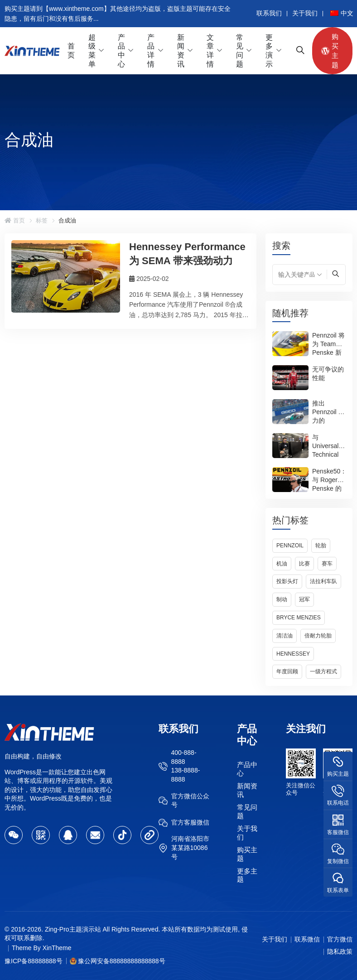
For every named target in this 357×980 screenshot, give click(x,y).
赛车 (327, 564)
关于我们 (305, 13)
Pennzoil (290, 546)
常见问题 (240, 51)
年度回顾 (287, 671)
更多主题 (247, 875)
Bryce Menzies (299, 618)
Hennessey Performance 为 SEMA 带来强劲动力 (187, 254)
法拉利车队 (323, 581)
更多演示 (269, 51)
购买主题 (330, 51)
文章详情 (210, 51)
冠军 (304, 599)
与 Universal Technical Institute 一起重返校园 (328, 454)
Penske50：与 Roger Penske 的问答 (329, 484)
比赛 (304, 564)
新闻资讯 (181, 51)
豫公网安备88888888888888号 (122, 961)
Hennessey (293, 654)
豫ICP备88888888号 (34, 961)
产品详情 (151, 51)
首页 (71, 51)
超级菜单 (92, 51)
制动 (282, 599)
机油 (282, 564)
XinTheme (57, 948)
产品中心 (121, 51)
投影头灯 (287, 581)
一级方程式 (323, 671)
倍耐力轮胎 (318, 636)
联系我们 (269, 13)
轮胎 (321, 546)
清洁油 (285, 636)
